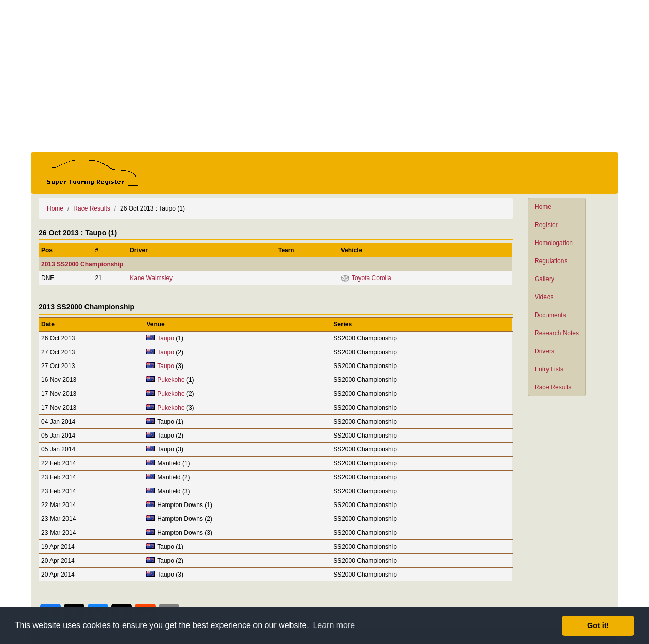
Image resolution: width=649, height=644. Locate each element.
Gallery (544, 279)
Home (543, 207)
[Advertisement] (324, 76)
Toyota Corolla (372, 278)
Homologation (554, 243)
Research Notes (557, 333)
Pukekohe (171, 380)
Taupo (166, 338)
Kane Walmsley (151, 278)
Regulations (551, 261)
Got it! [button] (598, 625)
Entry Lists (549, 369)
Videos (544, 297)
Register (546, 225)
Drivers (544, 351)
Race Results (553, 387)
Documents (550, 315)
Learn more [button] (334, 625)
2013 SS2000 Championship (82, 264)
